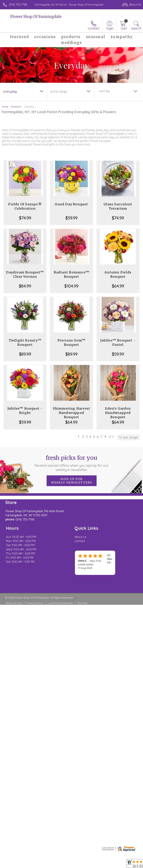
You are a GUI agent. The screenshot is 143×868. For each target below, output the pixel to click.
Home (5, 107)
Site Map (82, 603)
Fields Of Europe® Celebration (25, 206)
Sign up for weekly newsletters (72, 481)
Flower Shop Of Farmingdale (36, 17)
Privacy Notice (35, 603)
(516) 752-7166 (18, 4)
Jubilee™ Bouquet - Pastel (118, 342)
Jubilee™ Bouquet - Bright (25, 411)
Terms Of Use (13, 603)
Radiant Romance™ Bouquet (71, 274)
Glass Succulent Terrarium (118, 206)
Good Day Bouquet (71, 204)
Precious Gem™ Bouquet (72, 342)
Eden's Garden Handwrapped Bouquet (118, 413)
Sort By (105, 91)
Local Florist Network (60, 603)
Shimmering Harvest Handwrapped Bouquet (72, 413)
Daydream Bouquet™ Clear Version (25, 274)
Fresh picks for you (72, 463)
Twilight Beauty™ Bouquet (25, 342)
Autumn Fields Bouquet (118, 274)
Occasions (16, 107)
